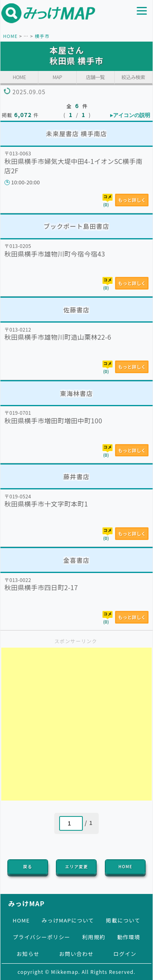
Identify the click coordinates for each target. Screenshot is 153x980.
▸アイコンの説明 (130, 115)
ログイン (125, 954)
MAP (57, 77)
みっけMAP (26, 903)
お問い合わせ (76, 954)
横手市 (42, 36)
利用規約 (93, 937)
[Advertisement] (76, 724)
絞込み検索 (133, 77)
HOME (10, 36)
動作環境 (129, 937)
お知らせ (28, 954)
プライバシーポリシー (41, 937)
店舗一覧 (95, 77)
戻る (28, 866)
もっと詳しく (132, 200)
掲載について (123, 920)
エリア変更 (77, 866)
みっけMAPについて (68, 920)
